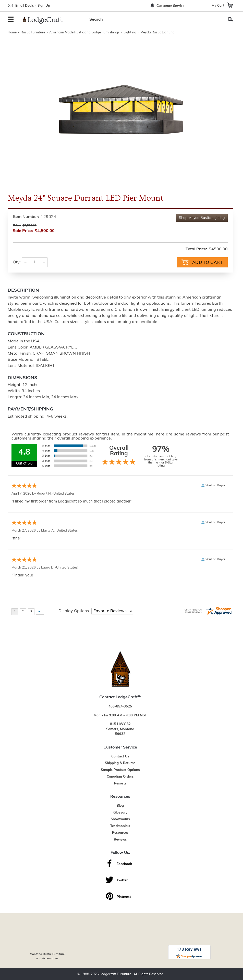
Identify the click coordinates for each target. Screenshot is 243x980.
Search (230, 19)
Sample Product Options (120, 770)
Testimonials (120, 826)
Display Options (74, 611)
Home (12, 33)
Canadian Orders (120, 776)
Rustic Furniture (33, 33)
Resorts (120, 783)
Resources (120, 832)
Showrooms (120, 819)
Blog (120, 805)
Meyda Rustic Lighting (157, 33)
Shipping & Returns (120, 763)
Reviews (120, 839)
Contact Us (120, 756)
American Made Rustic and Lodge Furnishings (84, 33)
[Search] (155, 20)
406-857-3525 (120, 706)
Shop (202, 218)
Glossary (120, 812)
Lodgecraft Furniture (115, 974)
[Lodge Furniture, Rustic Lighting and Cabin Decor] (46, 20)
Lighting (130, 33)
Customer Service (170, 6)
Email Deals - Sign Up (33, 6)
